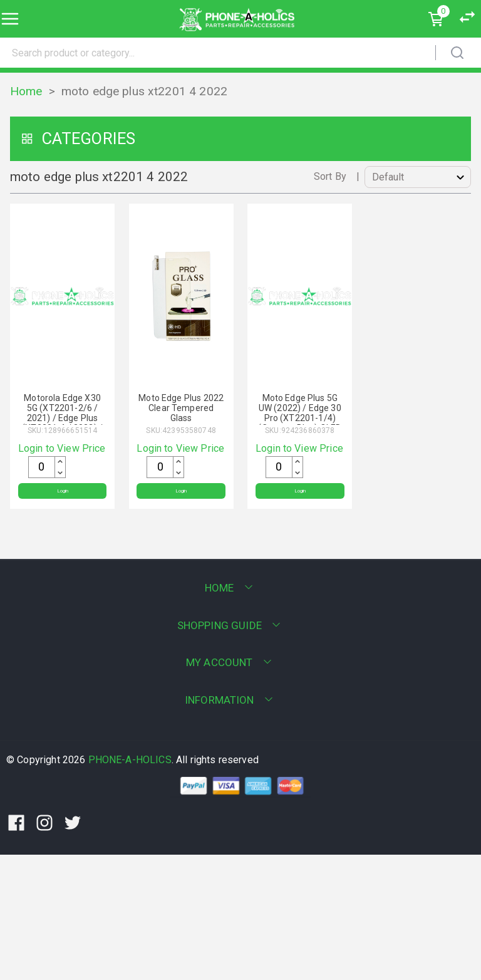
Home (26, 91)
